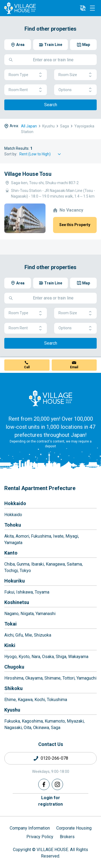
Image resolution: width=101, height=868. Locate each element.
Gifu (19, 635)
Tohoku (13, 525)
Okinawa (41, 728)
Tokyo (25, 571)
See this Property (75, 225)
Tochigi (11, 571)
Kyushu (12, 710)
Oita (27, 728)
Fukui (9, 592)
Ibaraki (38, 564)
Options (75, 90)
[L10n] (83, 8)
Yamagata (13, 543)
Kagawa (25, 700)
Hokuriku (15, 581)
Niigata (27, 614)
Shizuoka (43, 635)
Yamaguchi (86, 678)
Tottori (69, 678)
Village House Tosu (28, 174)
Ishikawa (25, 592)
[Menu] (92, 8)
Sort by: (11, 154)
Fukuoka (12, 721)
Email (74, 367)
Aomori (22, 536)
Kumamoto (55, 721)
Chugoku (14, 667)
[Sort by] (41, 154)
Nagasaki (13, 728)
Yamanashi (46, 614)
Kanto (11, 553)
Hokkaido (15, 503)
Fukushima (41, 536)
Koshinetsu (17, 602)
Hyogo (11, 657)
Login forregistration (50, 801)
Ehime (10, 700)
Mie (28, 635)
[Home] (51, 398)
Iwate (58, 536)
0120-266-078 (54, 758)
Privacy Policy (40, 837)
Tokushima (57, 700)
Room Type (26, 75)
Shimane (53, 678)
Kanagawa (55, 564)
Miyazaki (75, 721)
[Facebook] (44, 784)
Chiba (10, 564)
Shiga (61, 657)
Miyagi (72, 536)
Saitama (74, 564)
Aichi (9, 635)
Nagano (11, 614)
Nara (36, 657)
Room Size (75, 75)
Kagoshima (32, 721)
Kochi (40, 700)
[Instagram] (57, 784)
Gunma (23, 564)
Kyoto (24, 657)
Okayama (34, 678)
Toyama (42, 592)
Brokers (67, 837)
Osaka (48, 657)
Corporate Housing (74, 828)
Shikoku (13, 688)
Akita (9, 536)
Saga (56, 728)
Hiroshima (14, 678)
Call (27, 367)
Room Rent (26, 90)
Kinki (10, 645)
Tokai (11, 624)
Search (51, 105)
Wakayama (78, 657)
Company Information (30, 828)
